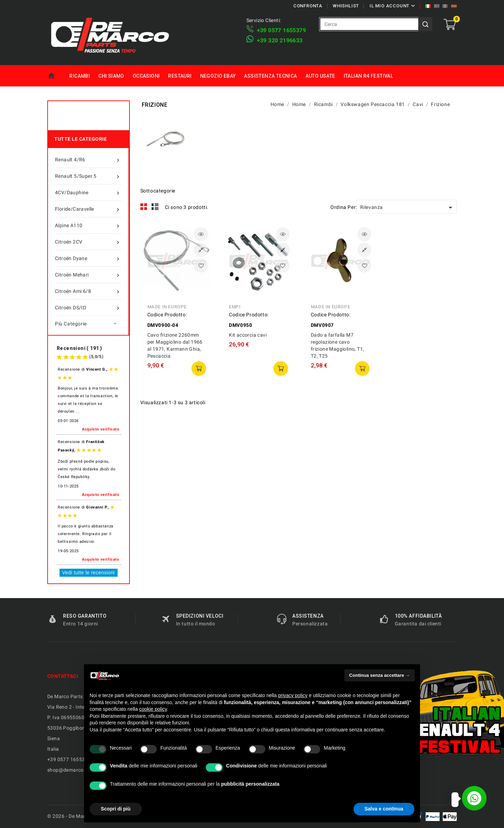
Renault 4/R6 (88, 160)
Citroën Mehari (88, 275)
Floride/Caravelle (88, 209)
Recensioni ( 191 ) (79, 348)
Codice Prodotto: (167, 315)
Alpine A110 (88, 225)
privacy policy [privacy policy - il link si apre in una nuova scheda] (293, 695)
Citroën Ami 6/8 (88, 291)
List (155, 207)
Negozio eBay (218, 76)
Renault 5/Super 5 (88, 176)
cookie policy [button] (153, 709)
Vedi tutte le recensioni (89, 573)
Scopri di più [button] (116, 809)
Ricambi (80, 76)
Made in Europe (167, 307)
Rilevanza (407, 208)
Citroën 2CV (88, 242)
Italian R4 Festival (369, 76)
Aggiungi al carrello (199, 369)
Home (56, 76)
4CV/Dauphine (88, 192)
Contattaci (63, 676)
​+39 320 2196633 (280, 40)
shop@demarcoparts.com (77, 770)
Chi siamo (111, 76)
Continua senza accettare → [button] (380, 675)
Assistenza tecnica (270, 76)
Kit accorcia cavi (248, 335)
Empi (235, 307)
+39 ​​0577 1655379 (281, 30)
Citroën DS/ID (88, 308)
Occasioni (146, 76)
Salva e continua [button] (384, 809)
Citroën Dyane (88, 258)
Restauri (180, 76)
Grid (144, 207)
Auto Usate (320, 76)
